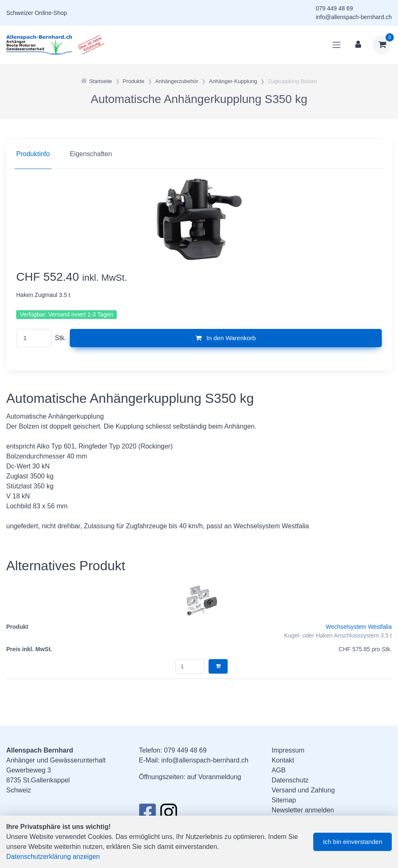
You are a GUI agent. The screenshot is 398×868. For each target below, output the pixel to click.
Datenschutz (290, 780)
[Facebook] (147, 814)
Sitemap (284, 800)
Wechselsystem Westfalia (359, 627)
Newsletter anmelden (303, 810)
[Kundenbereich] (358, 45)
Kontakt (283, 760)
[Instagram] (169, 814)
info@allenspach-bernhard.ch (354, 17)
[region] (199, 154)
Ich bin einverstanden (353, 842)
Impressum (288, 750)
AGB (279, 770)
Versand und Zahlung (303, 790)
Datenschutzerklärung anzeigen (53, 857)
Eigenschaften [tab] (91, 154)
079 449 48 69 (334, 8)
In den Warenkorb (226, 338)
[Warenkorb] (382, 45)
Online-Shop (51, 13)
